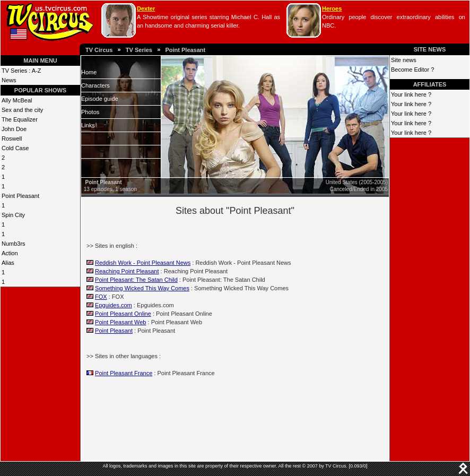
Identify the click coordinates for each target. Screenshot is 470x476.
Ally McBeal (17, 100)
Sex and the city (22, 110)
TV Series (139, 50)
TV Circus (99, 50)
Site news (404, 60)
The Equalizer (20, 119)
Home (89, 72)
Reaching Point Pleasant (127, 271)
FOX (101, 297)
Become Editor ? (412, 70)
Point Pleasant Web (120, 322)
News (9, 80)
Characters (95, 85)
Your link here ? (411, 94)
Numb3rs (14, 244)
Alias (8, 263)
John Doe (14, 129)
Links (88, 125)
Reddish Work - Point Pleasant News (143, 263)
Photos (90, 112)
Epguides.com (114, 305)
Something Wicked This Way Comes (142, 288)
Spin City (13, 215)
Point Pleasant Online (123, 314)
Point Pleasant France (124, 373)
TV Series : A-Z (21, 71)
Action (10, 253)
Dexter (146, 8)
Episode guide (100, 99)
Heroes (332, 8)
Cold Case (15, 148)
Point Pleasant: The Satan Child (136, 280)
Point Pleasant (185, 50)
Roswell (12, 139)
